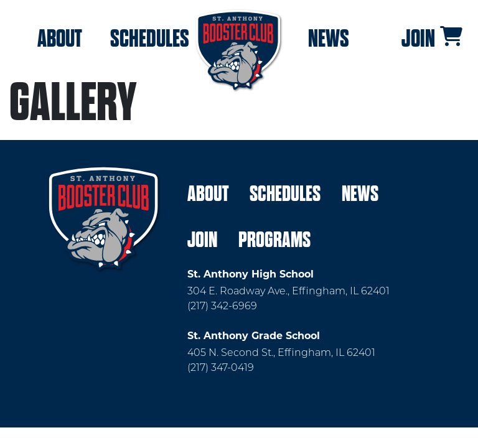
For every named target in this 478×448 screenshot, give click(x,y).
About (60, 39)
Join (418, 39)
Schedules (150, 39)
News (329, 39)
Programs (274, 240)
